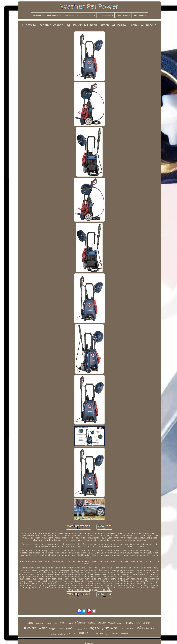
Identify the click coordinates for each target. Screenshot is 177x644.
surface (92, 623)
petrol (71, 633)
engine (95, 628)
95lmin (147, 623)
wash (63, 622)
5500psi (111, 623)
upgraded (40, 623)
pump (130, 623)
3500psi (99, 634)
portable (62, 634)
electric (146, 628)
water (43, 628)
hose (31, 623)
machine (53, 634)
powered (120, 623)
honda (115, 634)
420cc (55, 624)
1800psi (48, 623)
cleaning (107, 634)
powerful (79, 629)
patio (102, 622)
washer (30, 627)
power (83, 633)
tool (85, 629)
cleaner (80, 622)
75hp (138, 623)
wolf (92, 634)
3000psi (61, 629)
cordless (122, 629)
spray (71, 623)
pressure (110, 627)
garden (70, 628)
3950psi (131, 628)
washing (124, 634)
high (53, 628)
